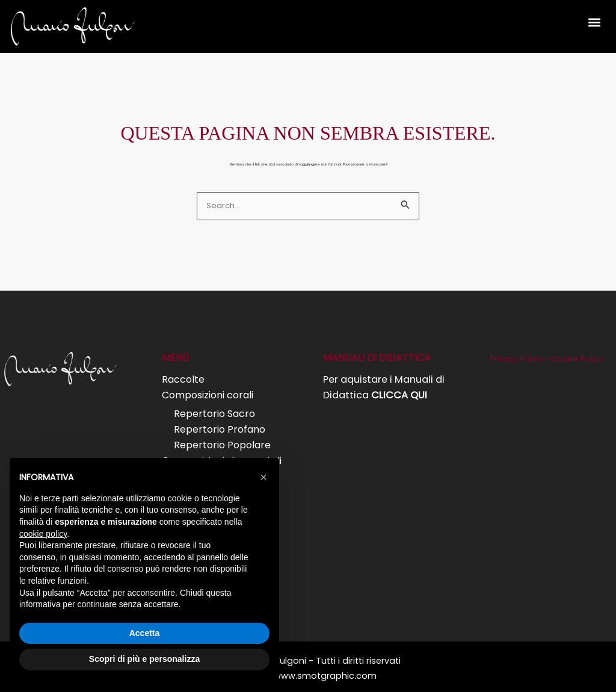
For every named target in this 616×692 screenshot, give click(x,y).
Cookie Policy (577, 359)
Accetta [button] (145, 633)
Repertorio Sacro (214, 412)
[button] (594, 22)
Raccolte (183, 379)
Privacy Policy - (520, 359)
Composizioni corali (208, 395)
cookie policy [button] (43, 534)
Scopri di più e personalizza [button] (144, 659)
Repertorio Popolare (222, 443)
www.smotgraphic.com (325, 672)
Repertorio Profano (220, 428)
